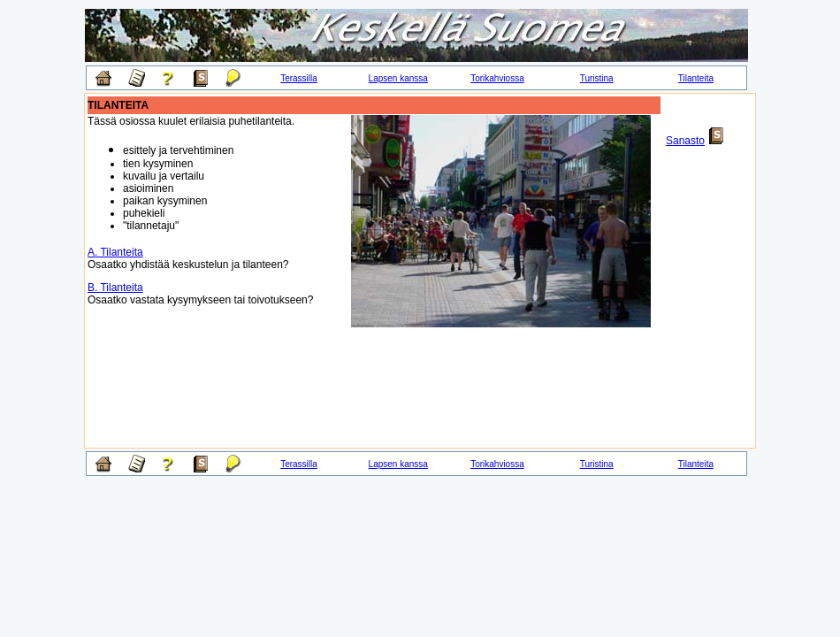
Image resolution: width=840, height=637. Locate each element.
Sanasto (685, 141)
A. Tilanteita (115, 252)
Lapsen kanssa (398, 78)
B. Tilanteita (115, 288)
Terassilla (299, 78)
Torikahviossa (497, 78)
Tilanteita (696, 78)
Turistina (597, 78)
